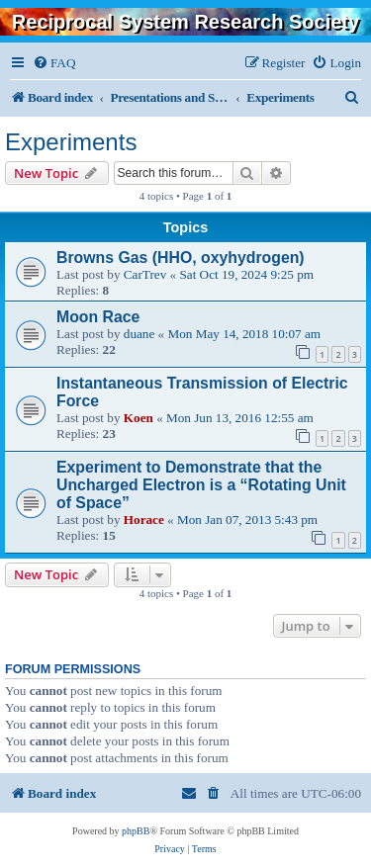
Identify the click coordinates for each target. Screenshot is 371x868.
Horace (144, 520)
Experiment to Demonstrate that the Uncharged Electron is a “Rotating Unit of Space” (201, 485)
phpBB (136, 831)
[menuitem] (54, 63)
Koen (139, 418)
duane (139, 334)
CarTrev (145, 274)
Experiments (71, 142)
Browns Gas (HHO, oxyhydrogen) (181, 258)
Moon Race (98, 317)
